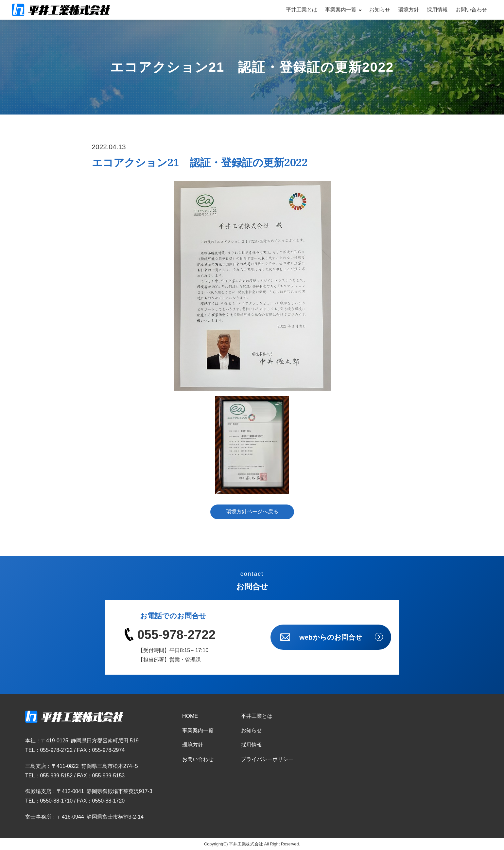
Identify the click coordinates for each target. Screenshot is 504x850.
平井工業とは (302, 10)
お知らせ (380, 10)
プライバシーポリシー (267, 759)
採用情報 (437, 10)
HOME (190, 716)
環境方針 (408, 10)
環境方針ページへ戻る (252, 512)
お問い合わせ (471, 10)
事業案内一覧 (341, 10)
